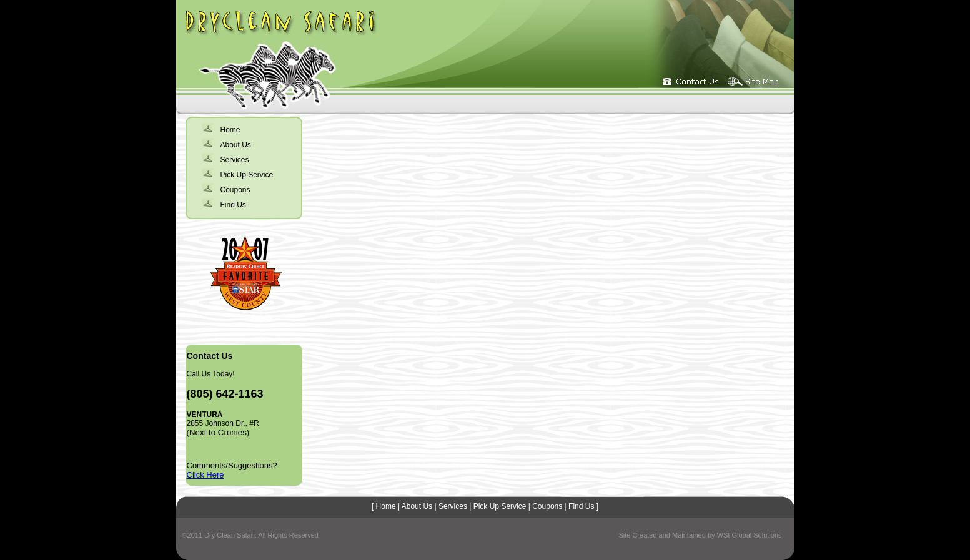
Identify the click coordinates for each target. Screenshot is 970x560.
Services (235, 160)
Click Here (205, 475)
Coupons (235, 190)
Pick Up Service (247, 175)
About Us (236, 145)
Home (230, 130)
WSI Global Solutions (750, 535)
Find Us (233, 205)
